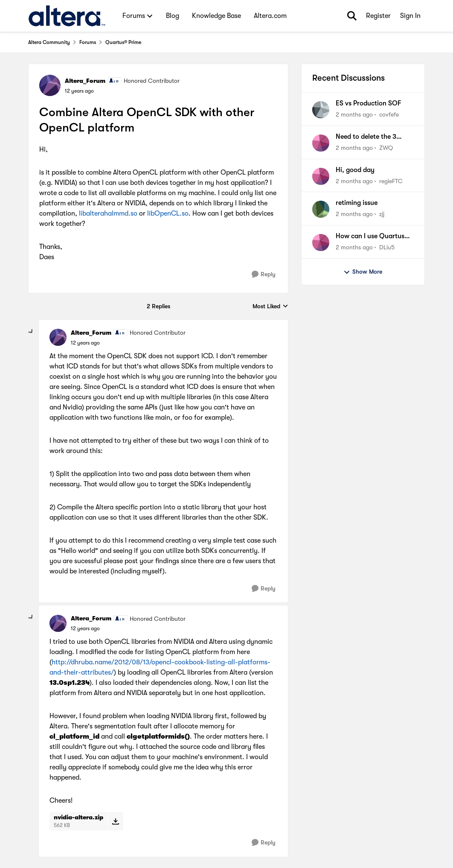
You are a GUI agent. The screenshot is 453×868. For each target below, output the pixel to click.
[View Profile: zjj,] (321, 209)
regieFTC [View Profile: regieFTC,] (391, 181)
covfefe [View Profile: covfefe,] (389, 114)
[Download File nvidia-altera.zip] (115, 821)
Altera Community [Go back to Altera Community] (49, 42)
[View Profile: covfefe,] (321, 110)
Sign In (410, 16)
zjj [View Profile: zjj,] (382, 214)
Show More (363, 272)
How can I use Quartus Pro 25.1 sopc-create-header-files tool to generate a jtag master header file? (370, 237)
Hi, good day (355, 170)
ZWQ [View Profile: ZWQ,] (386, 148)
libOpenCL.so (168, 213)
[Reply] (264, 274)
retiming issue (357, 203)
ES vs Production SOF (368, 103)
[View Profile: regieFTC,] (321, 176)
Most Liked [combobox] (270, 307)
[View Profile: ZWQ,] (321, 143)
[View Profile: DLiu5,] (321, 243)
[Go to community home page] (67, 16)
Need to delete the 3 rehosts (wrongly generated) (366, 137)
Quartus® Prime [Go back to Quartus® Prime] (123, 42)
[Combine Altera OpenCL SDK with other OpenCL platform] (85, 343)
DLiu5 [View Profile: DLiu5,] (387, 247)
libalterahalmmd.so (108, 213)
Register (378, 16)
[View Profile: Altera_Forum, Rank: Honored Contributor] (50, 85)
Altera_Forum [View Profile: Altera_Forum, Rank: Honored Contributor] (85, 81)
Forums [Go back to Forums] (88, 42)
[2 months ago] (354, 115)
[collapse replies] (31, 332)
